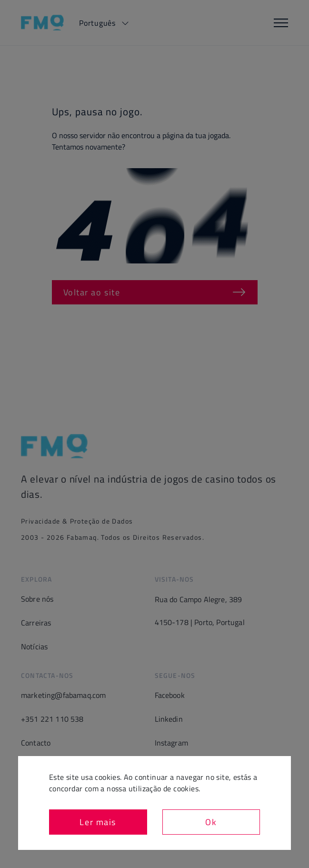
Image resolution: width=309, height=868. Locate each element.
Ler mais (98, 822)
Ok (211, 822)
